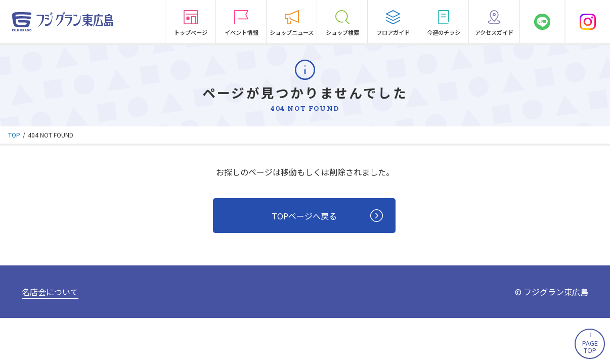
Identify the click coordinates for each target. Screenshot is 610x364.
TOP (14, 135)
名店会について (50, 292)
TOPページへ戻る (328, 216)
